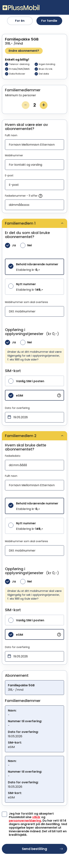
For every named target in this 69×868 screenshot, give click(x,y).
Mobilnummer (14, 155)
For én (20, 21)
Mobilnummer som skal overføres (26, 302)
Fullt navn (11, 135)
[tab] (34, 223)
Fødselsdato (13, 456)
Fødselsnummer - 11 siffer (24, 196)
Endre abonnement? (24, 51)
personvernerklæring (25, 821)
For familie (49, 21)
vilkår (36, 817)
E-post (9, 175)
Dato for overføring (17, 408)
